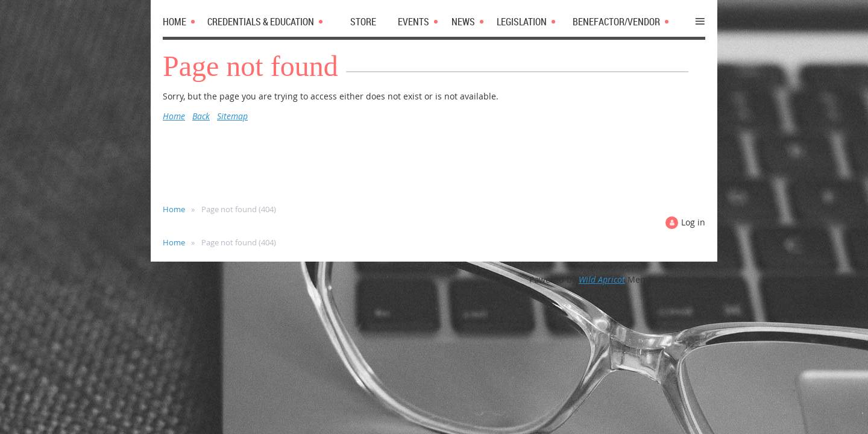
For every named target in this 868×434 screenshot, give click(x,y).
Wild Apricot (602, 279)
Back (201, 116)
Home (174, 116)
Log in (693, 222)
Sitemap (232, 116)
